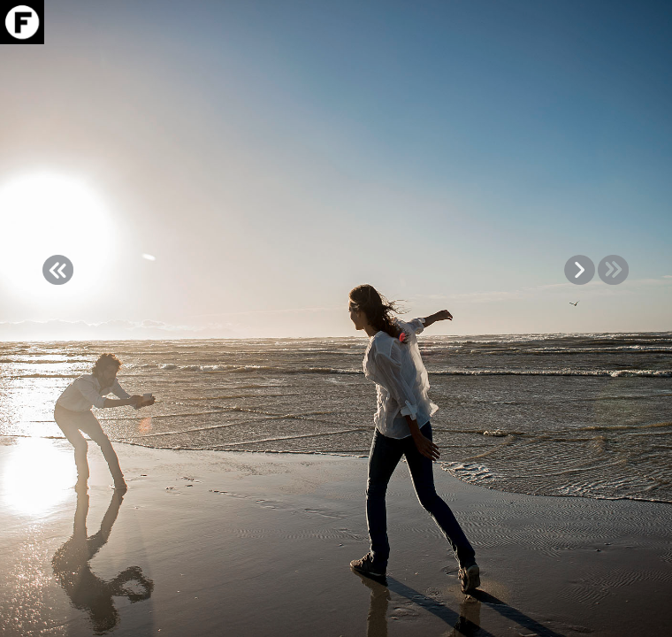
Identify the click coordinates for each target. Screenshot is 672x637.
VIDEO (622, 109)
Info (622, 89)
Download (622, 69)
